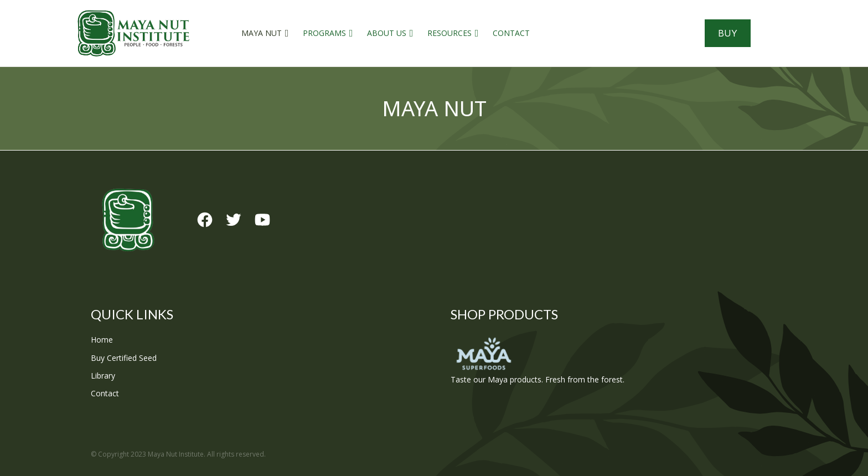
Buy (728, 33)
